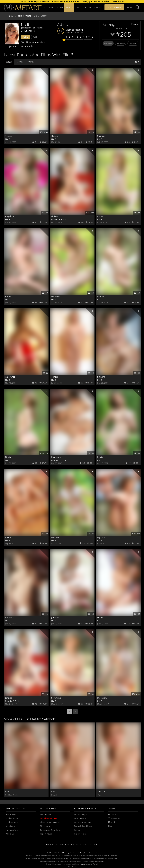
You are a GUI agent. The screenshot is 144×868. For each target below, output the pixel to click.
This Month (121, 43)
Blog (110, 826)
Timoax (9, 136)
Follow (26, 37)
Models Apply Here (49, 818)
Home (9, 16)
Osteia (55, 136)
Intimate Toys (12, 830)
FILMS (66, 7)
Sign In (130, 7)
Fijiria (8, 457)
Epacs (8, 537)
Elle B (8, 139)
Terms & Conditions (83, 826)
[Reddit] (113, 822)
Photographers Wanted (51, 822)
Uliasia (101, 618)
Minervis (56, 296)
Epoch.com (99, 861)
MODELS (85, 7)
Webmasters (46, 815)
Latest (9, 62)
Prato (100, 216)
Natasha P (56, 219)
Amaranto (10, 377)
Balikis (9, 296)
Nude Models (12, 822)
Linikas (55, 216)
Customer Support (82, 822)
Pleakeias (56, 457)
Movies (20, 62)
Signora (101, 377)
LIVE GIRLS (96, 7)
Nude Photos (12, 818)
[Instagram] (114, 818)
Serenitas (56, 698)
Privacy (77, 830)
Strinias (101, 136)
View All (135, 24)
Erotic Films (11, 815)
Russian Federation (32, 28)
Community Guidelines (50, 830)
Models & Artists (23, 16)
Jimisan (55, 618)
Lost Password (81, 818)
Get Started (114, 7)
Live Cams (10, 826)
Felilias (101, 296)
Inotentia (10, 618)
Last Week (108, 43)
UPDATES (56, 7)
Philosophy (45, 826)
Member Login (81, 815)
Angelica (9, 216)
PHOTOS (75, 7)
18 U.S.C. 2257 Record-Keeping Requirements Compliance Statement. (72, 853)
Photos (31, 62)
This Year (133, 43)
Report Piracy (80, 834)
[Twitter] (113, 815)
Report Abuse (46, 834)
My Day (101, 537)
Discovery (102, 698)
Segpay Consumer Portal (89, 864)
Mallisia (55, 537)
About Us (10, 834)
